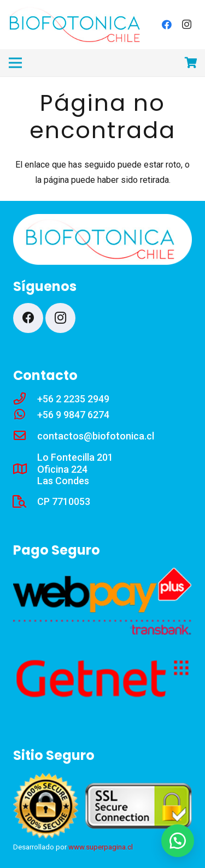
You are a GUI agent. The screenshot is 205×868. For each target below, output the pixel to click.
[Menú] (15, 63)
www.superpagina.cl (101, 847)
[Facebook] (167, 25)
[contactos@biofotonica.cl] (25, 436)
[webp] (102, 601)
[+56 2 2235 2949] (25, 399)
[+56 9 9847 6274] (25, 415)
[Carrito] (191, 63)
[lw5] (77, 25)
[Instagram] (186, 25)
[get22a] (102, 679)
